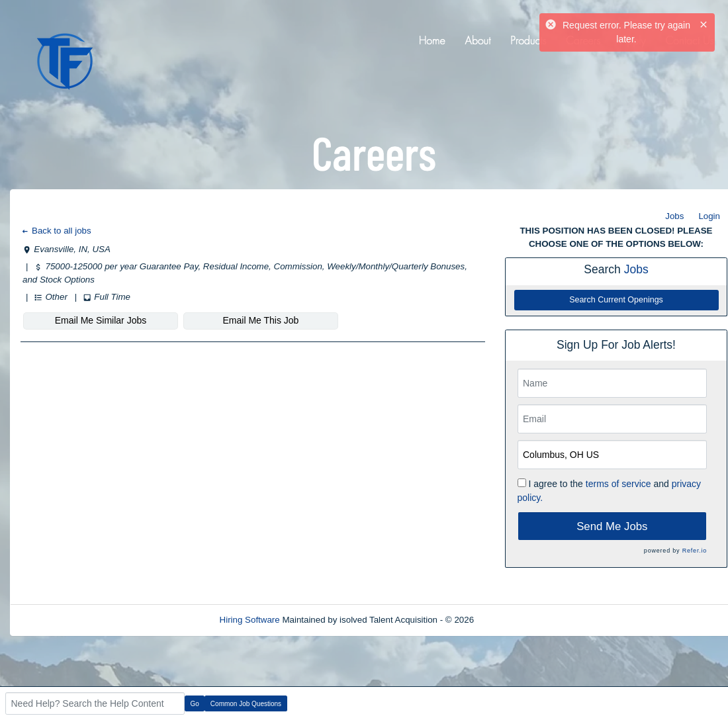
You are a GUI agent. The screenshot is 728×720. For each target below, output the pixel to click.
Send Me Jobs (612, 526)
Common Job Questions (246, 704)
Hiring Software (250, 620)
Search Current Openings (616, 300)
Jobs (674, 216)
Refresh (513, 620)
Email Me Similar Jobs (101, 320)
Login (709, 216)
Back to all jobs (56, 231)
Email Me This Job (261, 320)
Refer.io (695, 551)
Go (195, 704)
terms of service (618, 484)
